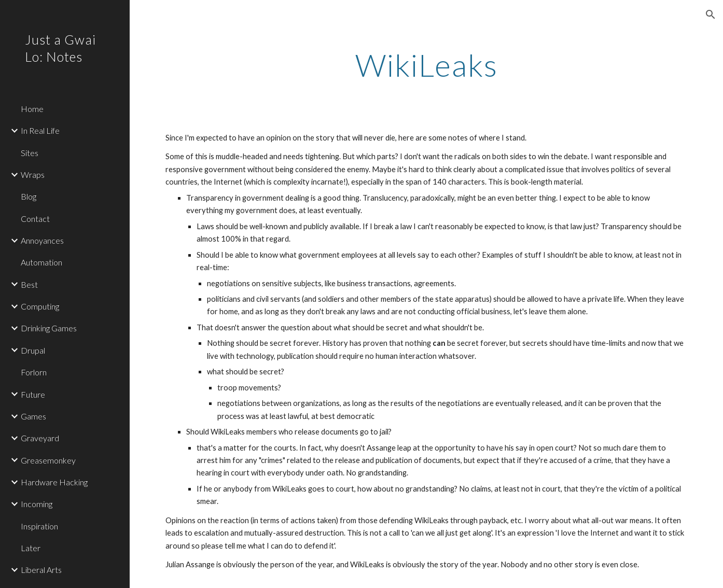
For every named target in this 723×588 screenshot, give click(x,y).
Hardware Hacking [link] (54, 482)
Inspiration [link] (39, 526)
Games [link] (33, 416)
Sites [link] (30, 153)
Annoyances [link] (42, 240)
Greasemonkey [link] (48, 460)
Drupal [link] (33, 350)
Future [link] (33, 394)
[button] (711, 15)
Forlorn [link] (34, 372)
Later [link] (31, 548)
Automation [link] (41, 262)
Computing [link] (40, 306)
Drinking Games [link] (49, 328)
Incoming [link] (37, 504)
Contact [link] (35, 219)
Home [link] (32, 109)
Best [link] (29, 284)
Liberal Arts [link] (41, 570)
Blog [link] (29, 196)
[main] (426, 65)
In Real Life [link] (40, 130)
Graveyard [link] (40, 438)
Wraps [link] (33, 174)
